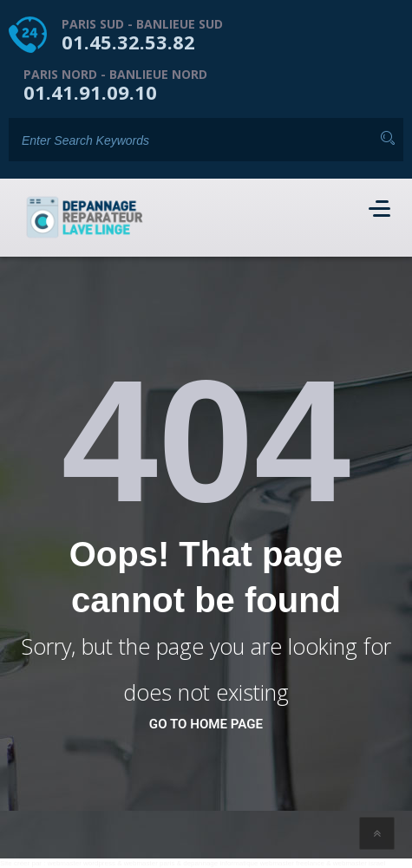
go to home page (206, 724)
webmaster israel (359, 863)
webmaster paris (150, 863)
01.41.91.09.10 (90, 92)
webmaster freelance (292, 863)
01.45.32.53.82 (128, 42)
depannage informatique (220, 863)
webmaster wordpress (82, 863)
